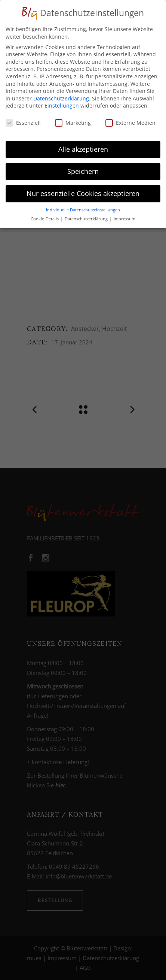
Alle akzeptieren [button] (83, 147)
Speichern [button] (83, 169)
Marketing (73, 120)
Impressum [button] (124, 217)
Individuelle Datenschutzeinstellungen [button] (83, 208)
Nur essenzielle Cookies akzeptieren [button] (83, 191)
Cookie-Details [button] (45, 217)
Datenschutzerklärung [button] (87, 217)
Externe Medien (130, 120)
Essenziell (23, 120)
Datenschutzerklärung (61, 96)
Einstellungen (62, 103)
